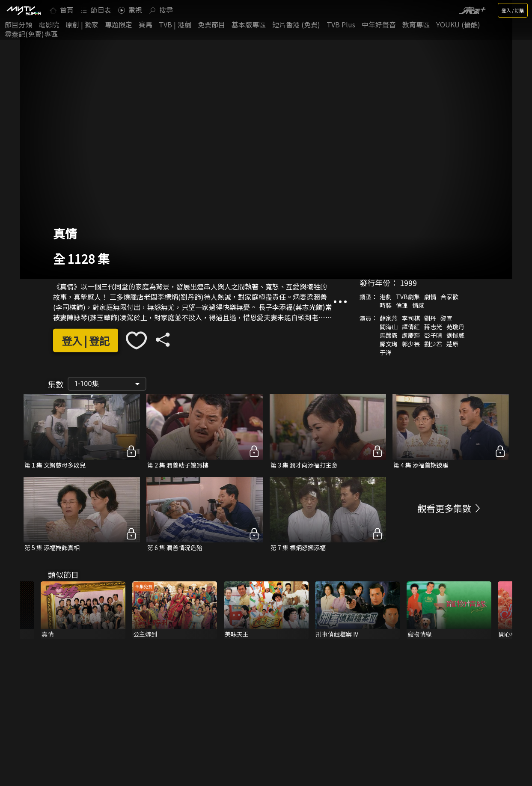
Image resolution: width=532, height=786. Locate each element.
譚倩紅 (411, 327)
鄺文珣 (389, 344)
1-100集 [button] (87, 384)
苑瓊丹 (455, 327)
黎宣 (446, 318)
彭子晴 (433, 335)
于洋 (386, 352)
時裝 (386, 305)
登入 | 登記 (86, 341)
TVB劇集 (408, 297)
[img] (24, 10)
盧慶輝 (411, 335)
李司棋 (411, 318)
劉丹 (430, 318)
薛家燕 (389, 318)
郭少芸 (411, 344)
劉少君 (433, 344)
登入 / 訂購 (513, 10)
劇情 (430, 297)
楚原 (452, 344)
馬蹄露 (389, 335)
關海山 (389, 327)
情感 (418, 305)
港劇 (386, 297)
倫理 (402, 305)
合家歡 (449, 297)
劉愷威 (455, 335)
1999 (408, 283)
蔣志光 (433, 327)
